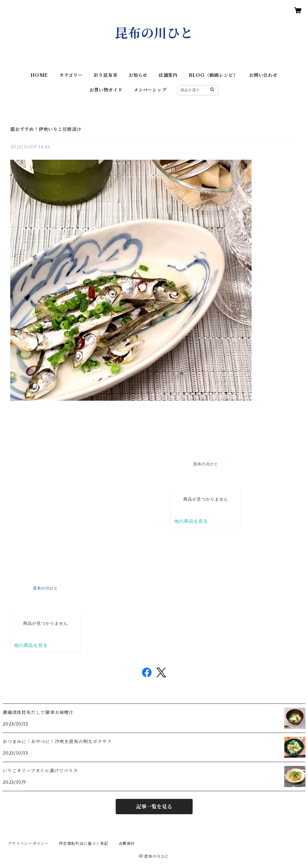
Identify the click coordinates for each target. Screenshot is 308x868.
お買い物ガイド (106, 90)
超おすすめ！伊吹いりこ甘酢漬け (46, 129)
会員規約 (127, 844)
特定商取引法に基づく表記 (84, 844)
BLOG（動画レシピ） (213, 75)
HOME (39, 75)
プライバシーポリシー (28, 844)
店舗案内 (168, 75)
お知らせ (138, 75)
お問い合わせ (263, 75)
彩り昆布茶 (105, 75)
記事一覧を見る (154, 807)
